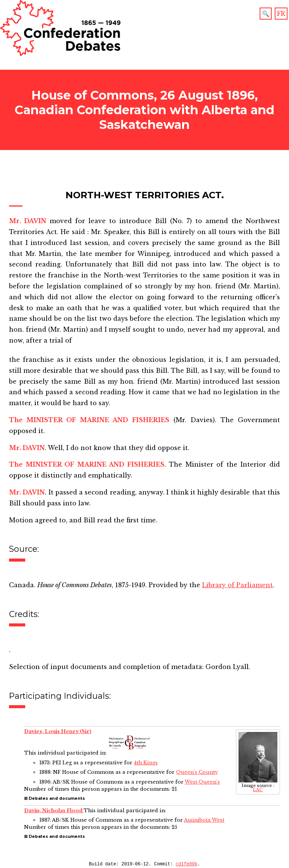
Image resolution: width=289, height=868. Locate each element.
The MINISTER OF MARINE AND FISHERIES (89, 420)
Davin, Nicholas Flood (54, 811)
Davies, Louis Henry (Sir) (58, 731)
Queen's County (197, 772)
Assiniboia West (204, 820)
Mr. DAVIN (28, 221)
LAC (258, 790)
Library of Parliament (237, 585)
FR (281, 14)
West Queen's (202, 782)
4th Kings (146, 763)
